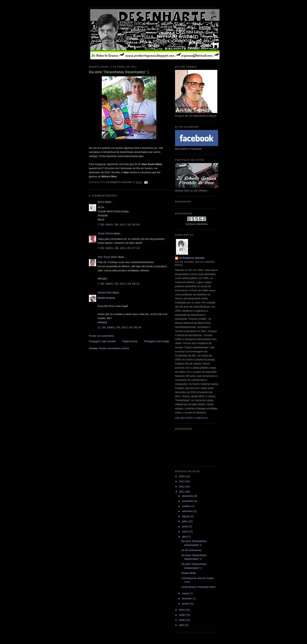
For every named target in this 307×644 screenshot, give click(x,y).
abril (185, 537)
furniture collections (197, 224)
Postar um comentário (101, 336)
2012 (182, 487)
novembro (188, 501)
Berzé (101, 202)
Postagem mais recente (102, 341)
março (186, 593)
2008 (182, 620)
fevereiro (187, 598)
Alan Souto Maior (107, 257)
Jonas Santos (105, 233)
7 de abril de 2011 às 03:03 (119, 225)
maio (185, 532)
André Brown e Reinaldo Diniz (198, 587)
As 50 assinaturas (191, 550)
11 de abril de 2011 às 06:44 (120, 327)
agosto (186, 516)
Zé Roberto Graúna (192, 258)
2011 (182, 492)
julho (185, 521)
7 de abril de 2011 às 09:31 (119, 284)
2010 (182, 610)
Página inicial (130, 341)
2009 (182, 615)
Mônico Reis (105, 293)
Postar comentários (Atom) (114, 348)
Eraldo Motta (189, 573)
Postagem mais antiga (157, 341)
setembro (188, 511)
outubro (187, 506)
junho (186, 526)
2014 (182, 476)
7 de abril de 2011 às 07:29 (119, 248)
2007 (182, 625)
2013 (182, 481)
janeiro (186, 604)
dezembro (188, 496)
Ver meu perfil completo (191, 418)
